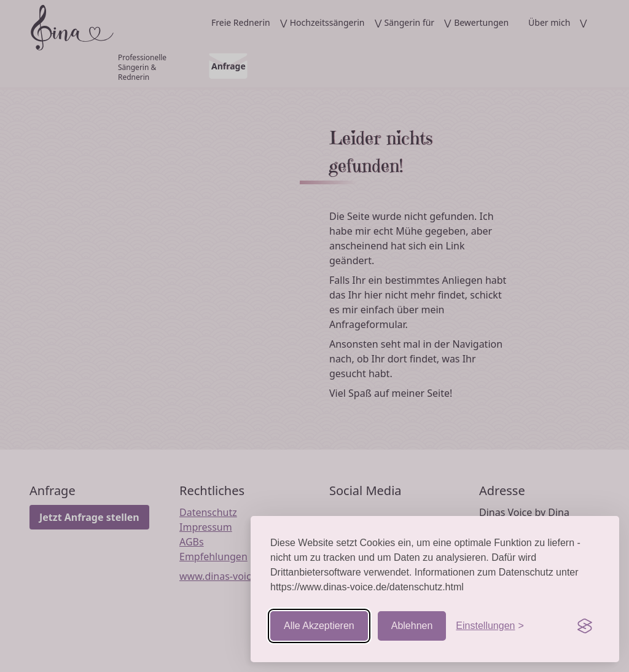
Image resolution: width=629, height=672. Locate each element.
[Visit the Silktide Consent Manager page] (585, 626)
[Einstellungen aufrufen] (490, 626)
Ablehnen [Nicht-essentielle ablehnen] (412, 626)
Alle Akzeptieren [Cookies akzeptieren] (319, 626)
